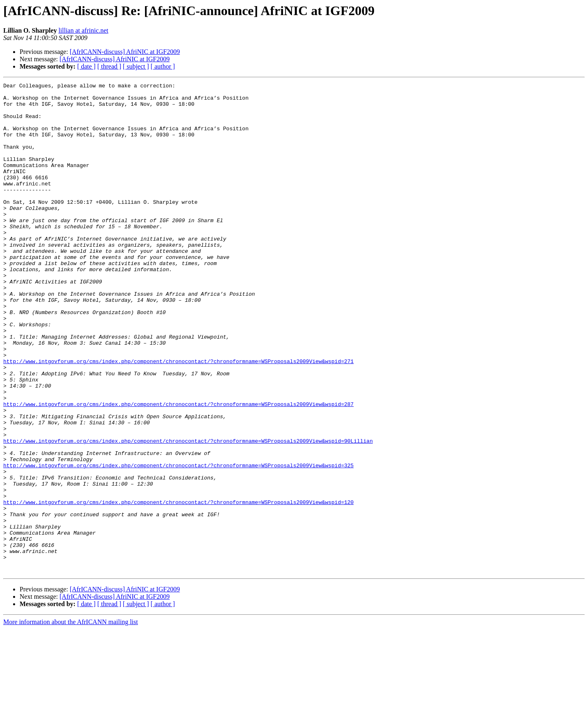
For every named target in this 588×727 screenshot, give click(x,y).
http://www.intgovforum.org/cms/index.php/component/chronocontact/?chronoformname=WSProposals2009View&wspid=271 (178, 417)
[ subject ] (136, 66)
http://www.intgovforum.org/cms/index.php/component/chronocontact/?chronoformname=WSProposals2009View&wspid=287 (178, 469)
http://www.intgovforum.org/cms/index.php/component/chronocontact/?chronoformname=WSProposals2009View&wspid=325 (178, 542)
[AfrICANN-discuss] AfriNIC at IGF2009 (125, 52)
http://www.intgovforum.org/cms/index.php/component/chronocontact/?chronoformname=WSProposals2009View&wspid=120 (178, 587)
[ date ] (86, 66)
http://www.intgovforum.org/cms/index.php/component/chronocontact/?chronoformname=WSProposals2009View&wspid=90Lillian (188, 513)
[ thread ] (109, 66)
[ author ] (163, 66)
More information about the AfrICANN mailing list (71, 720)
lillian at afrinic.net (83, 30)
